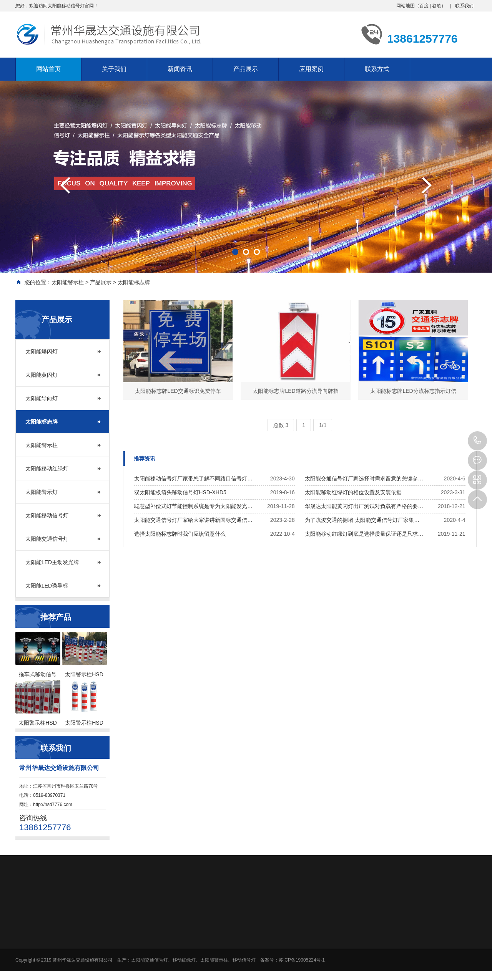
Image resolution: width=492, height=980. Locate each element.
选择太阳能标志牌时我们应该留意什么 (180, 534)
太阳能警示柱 (68, 282)
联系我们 (464, 6)
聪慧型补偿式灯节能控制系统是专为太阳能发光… (193, 506)
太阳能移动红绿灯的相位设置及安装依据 (353, 492)
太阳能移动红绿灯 (47, 468)
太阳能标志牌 (134, 282)
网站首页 (48, 69)
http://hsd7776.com (53, 805)
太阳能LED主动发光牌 (52, 562)
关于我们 (114, 69)
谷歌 (437, 6)
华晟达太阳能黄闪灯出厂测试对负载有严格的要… (364, 506)
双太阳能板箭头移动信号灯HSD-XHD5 (180, 492)
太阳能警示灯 (42, 492)
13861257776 (477, 441)
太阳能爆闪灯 (42, 351)
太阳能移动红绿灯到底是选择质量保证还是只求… (364, 534)
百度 (424, 6)
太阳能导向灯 (42, 398)
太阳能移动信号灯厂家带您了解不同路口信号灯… (193, 478)
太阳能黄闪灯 (42, 375)
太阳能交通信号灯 (47, 539)
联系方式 (377, 69)
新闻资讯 (180, 69)
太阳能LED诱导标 (47, 586)
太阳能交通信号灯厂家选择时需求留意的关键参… (364, 478)
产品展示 (246, 69)
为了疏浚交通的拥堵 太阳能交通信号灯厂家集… (362, 520)
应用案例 (311, 69)
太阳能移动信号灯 (47, 515)
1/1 (323, 425)
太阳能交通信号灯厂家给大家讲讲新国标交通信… (193, 520)
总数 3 (281, 425)
